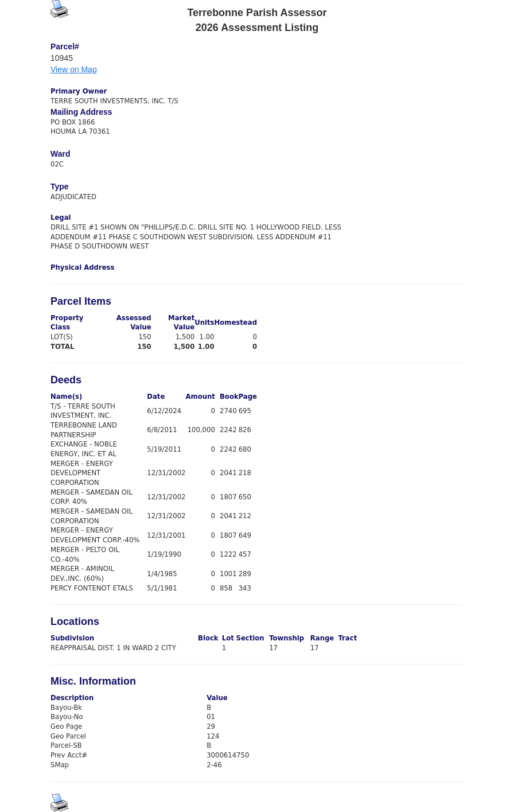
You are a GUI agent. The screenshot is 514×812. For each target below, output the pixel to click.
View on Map (74, 69)
